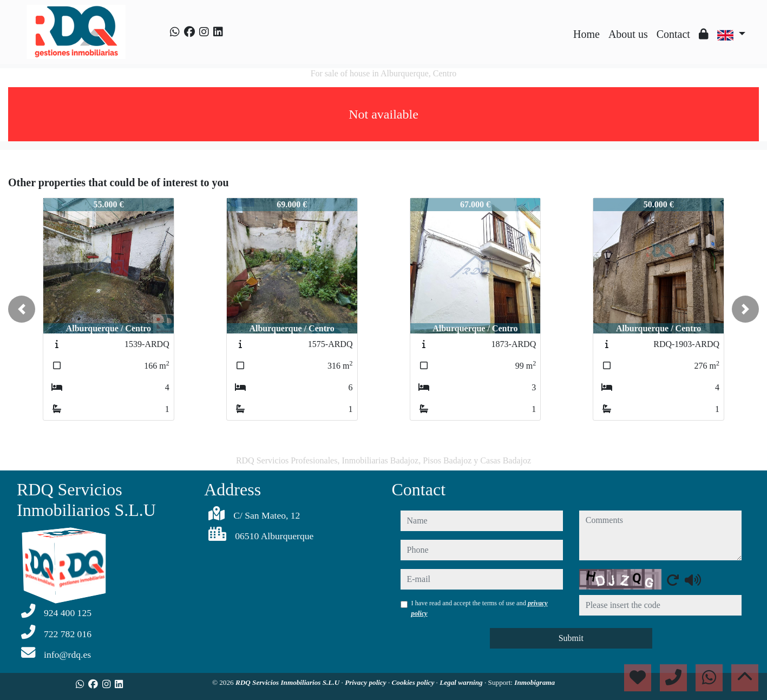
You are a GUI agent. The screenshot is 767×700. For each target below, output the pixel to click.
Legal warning (462, 682)
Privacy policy (366, 682)
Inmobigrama (535, 682)
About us (628, 34)
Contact (673, 34)
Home (586, 34)
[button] (22, 309)
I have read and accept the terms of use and (480, 608)
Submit (571, 638)
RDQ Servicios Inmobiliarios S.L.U (289, 682)
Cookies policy (414, 682)
